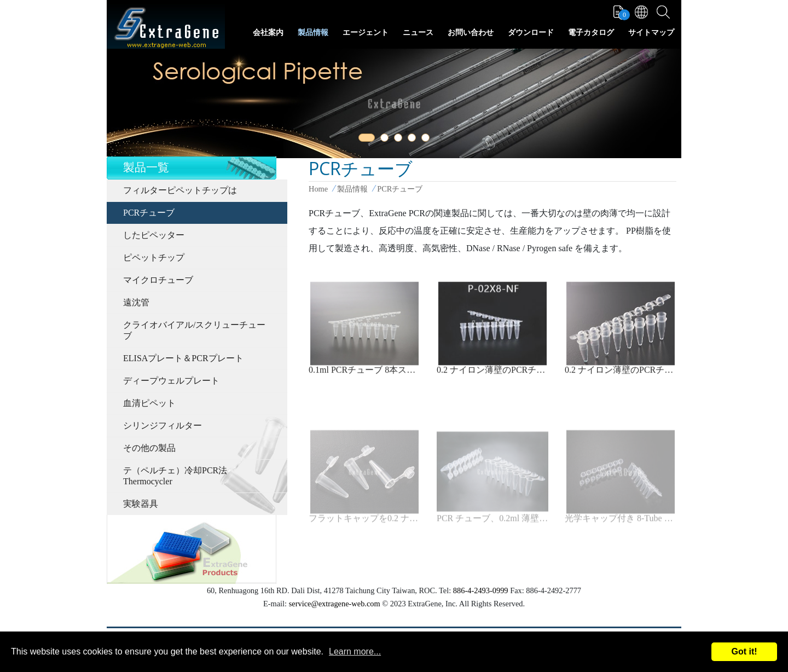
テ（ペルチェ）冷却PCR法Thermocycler (175, 476)
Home (318, 189)
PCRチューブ (149, 213)
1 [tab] (364, 140)
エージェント (366, 33)
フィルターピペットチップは (180, 190)
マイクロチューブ (158, 280)
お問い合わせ (471, 33)
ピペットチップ (154, 257)
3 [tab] (400, 140)
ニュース (418, 33)
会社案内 (268, 33)
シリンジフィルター (163, 425)
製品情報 (313, 33)
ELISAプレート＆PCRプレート (183, 358)
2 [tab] (386, 140)
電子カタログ (591, 33)
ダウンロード (531, 33)
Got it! (744, 651)
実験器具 (141, 504)
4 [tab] (414, 140)
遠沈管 (136, 302)
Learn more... (355, 651)
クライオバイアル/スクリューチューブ (194, 330)
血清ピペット (149, 403)
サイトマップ (651, 33)
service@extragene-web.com (335, 604)
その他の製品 (149, 448)
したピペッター (154, 235)
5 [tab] (427, 140)
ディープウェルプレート (171, 381)
